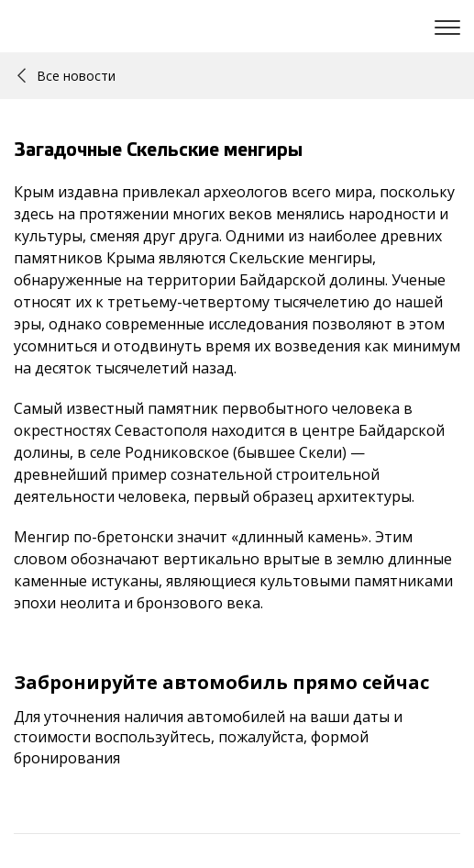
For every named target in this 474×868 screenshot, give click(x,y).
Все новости (66, 76)
